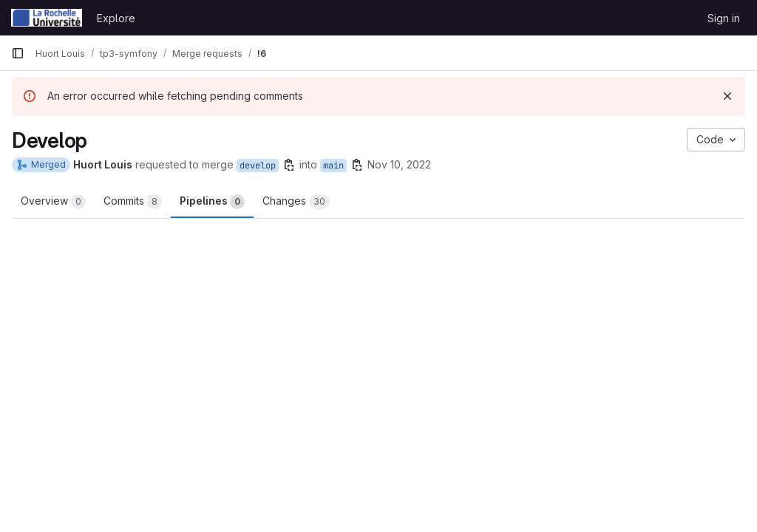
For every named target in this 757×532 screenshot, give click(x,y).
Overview (53, 202)
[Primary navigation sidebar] (18, 53)
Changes (296, 202)
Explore (116, 18)
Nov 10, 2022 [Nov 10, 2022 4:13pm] (399, 164)
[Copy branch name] (289, 165)
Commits (133, 202)
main (333, 166)
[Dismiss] (727, 96)
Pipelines (212, 202)
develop (258, 166)
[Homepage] (47, 18)
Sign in (724, 18)
